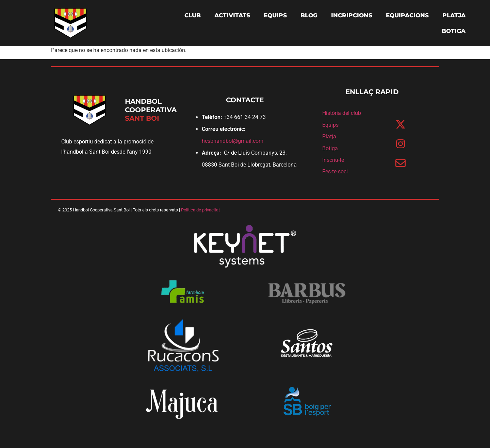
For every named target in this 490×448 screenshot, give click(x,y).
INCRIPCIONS (352, 15)
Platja (329, 136)
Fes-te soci (335, 171)
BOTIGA (454, 31)
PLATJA (454, 15)
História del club (342, 113)
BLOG (309, 15)
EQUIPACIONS (407, 15)
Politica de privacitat (200, 210)
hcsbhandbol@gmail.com (233, 141)
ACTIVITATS (232, 15)
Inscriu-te (333, 160)
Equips (330, 125)
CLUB (193, 15)
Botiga (330, 148)
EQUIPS (275, 15)
